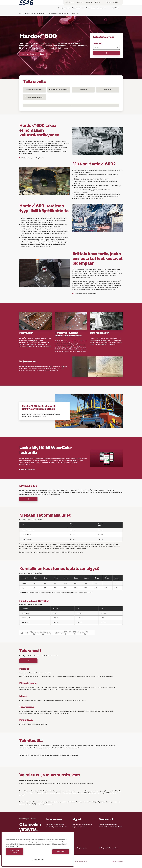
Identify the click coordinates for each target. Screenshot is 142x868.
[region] (38, 850)
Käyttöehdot (75, 861)
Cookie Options (118, 861)
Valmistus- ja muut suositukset (35, 97)
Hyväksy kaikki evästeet (21, 853)
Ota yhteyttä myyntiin (79, 848)
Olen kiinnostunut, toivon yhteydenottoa (32, 158)
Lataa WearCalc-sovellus (27, 469)
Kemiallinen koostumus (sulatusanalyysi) (60, 90)
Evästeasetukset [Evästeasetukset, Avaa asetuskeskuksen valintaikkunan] (38, 859)
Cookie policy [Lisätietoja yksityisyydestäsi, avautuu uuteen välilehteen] (15, 849)
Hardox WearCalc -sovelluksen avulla (36, 459)
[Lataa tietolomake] (106, 53)
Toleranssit (83, 90)
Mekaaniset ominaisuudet (34, 90)
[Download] (28, 499)
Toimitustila (108, 90)
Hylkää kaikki (54, 853)
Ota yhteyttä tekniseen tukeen (33, 54)
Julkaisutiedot (83, 861)
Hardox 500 (90, 283)
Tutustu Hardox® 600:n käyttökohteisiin (84, 294)
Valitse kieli (98, 43)
